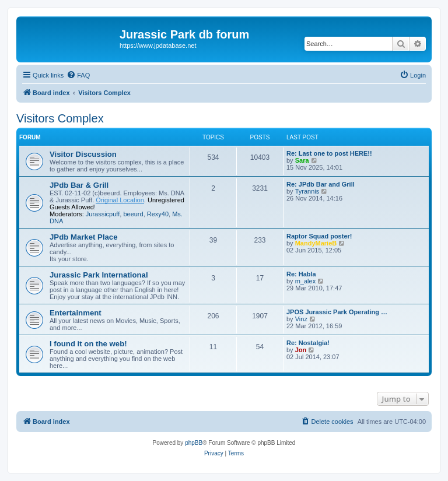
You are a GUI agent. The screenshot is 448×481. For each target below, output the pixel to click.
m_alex (305, 281)
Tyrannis (307, 191)
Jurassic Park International (99, 275)
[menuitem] (78, 75)
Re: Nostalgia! (308, 343)
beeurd (133, 214)
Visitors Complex (60, 118)
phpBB (194, 443)
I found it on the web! (88, 344)
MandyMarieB (316, 243)
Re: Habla (301, 274)
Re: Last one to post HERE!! (329, 153)
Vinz (301, 319)
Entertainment (76, 313)
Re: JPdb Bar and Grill (321, 184)
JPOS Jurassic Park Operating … (337, 312)
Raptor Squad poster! (319, 236)
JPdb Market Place (84, 237)
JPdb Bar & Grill (79, 185)
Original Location (120, 200)
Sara (302, 160)
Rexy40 (158, 214)
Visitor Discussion (83, 154)
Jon (301, 350)
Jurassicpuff (103, 214)
